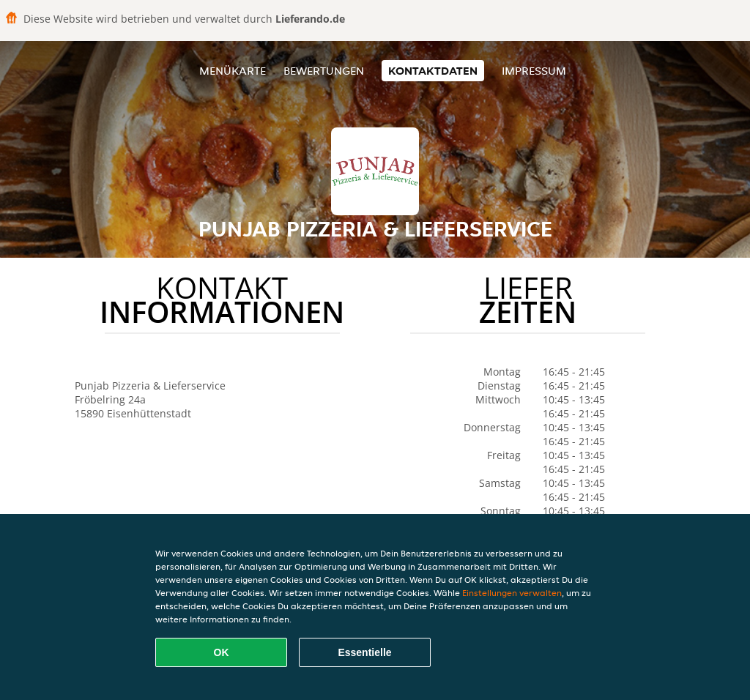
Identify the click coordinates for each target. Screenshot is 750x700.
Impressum (534, 71)
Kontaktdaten (433, 71)
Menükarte (233, 71)
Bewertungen (324, 71)
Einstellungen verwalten (512, 593)
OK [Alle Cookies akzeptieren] (222, 652)
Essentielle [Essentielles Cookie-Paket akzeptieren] (364, 652)
